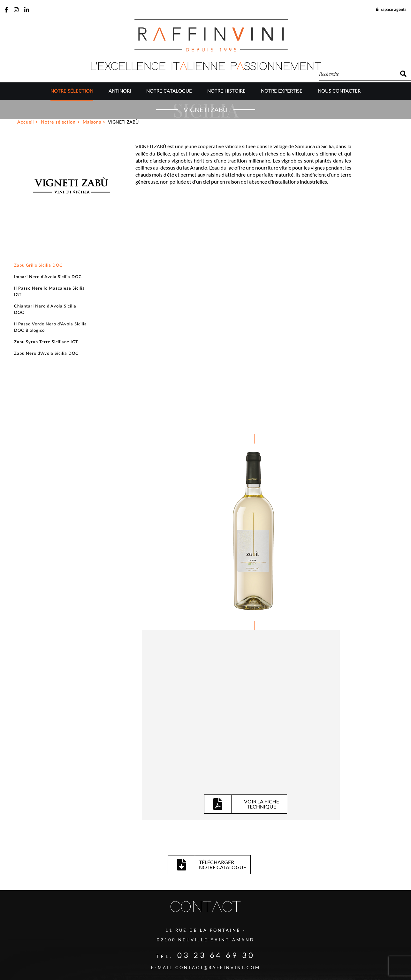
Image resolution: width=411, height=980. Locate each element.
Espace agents (391, 10)
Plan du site (160, 949)
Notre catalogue (169, 92)
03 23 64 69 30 (216, 724)
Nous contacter (339, 92)
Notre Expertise (282, 92)
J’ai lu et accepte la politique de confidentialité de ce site (145, 897)
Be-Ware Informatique (260, 963)
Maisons (92, 247)
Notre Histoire (226, 92)
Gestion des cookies (200, 949)
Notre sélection (72, 92)
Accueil (26, 247)
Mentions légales (245, 949)
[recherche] (357, 74)
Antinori (120, 92)
